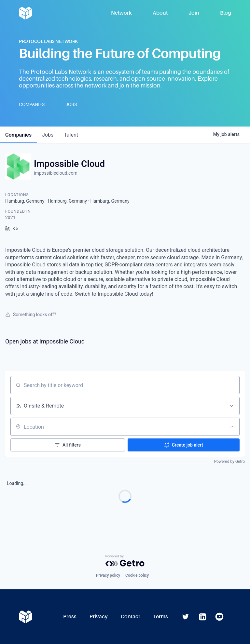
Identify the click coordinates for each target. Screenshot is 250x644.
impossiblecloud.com (56, 173)
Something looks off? (31, 315)
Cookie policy (137, 575)
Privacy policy (108, 575)
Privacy (99, 617)
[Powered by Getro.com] (125, 561)
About (160, 13)
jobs (48, 135)
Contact (130, 617)
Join (194, 13)
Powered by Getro (229, 462)
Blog (226, 13)
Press (70, 617)
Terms (160, 617)
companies (18, 135)
